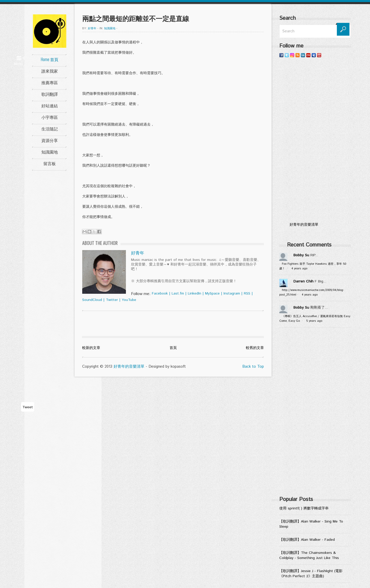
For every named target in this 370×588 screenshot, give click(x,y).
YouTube (129, 300)
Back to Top (253, 367)
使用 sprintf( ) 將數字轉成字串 (304, 508)
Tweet (28, 407)
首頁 (173, 348)
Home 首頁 (50, 59)
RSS (247, 293)
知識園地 (50, 152)
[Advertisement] (315, 140)
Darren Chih (303, 281)
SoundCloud (92, 300)
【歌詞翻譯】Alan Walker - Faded (307, 540)
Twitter (112, 300)
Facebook (160, 293)
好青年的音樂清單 (129, 367)
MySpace (212, 293)
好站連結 (50, 106)
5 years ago (314, 321)
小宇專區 (50, 117)
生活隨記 (50, 129)
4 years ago (299, 269)
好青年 (92, 29)
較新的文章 (91, 348)
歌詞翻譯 (50, 94)
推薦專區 (50, 82)
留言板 (50, 163)
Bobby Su (301, 255)
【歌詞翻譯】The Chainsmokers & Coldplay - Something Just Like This (309, 555)
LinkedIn (195, 293)
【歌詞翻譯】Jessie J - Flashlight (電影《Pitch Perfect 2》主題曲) (311, 574)
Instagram (232, 293)
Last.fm (178, 293)
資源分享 (50, 140)
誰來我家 (50, 71)
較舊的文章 (255, 348)
